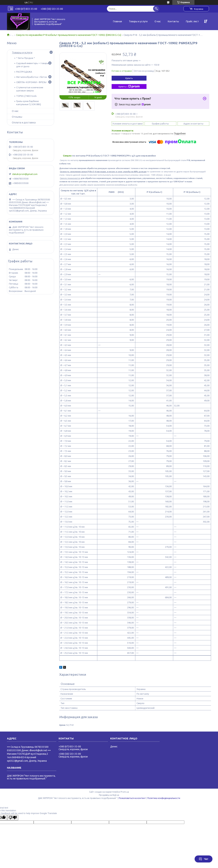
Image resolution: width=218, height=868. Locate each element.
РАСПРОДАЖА (24, 72)
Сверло (67, 156)
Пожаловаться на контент (132, 798)
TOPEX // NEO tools (26, 96)
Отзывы (17, 117)
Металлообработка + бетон (32, 77)
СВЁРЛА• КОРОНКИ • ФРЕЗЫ (31, 82)
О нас (158, 21)
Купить (129, 78)
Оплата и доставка (24, 122)
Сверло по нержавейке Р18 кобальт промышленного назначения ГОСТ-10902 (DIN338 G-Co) (69, 35)
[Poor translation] (13, 818)
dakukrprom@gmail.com (25, 174)
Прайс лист (192, 21)
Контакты (173, 21)
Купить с (129, 87)
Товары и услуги (138, 21)
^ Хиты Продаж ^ (26, 58)
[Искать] (156, 9)
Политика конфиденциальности (164, 798)
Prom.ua (125, 792)
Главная (117, 21)
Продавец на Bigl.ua (109, 795)
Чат (204, 859)
